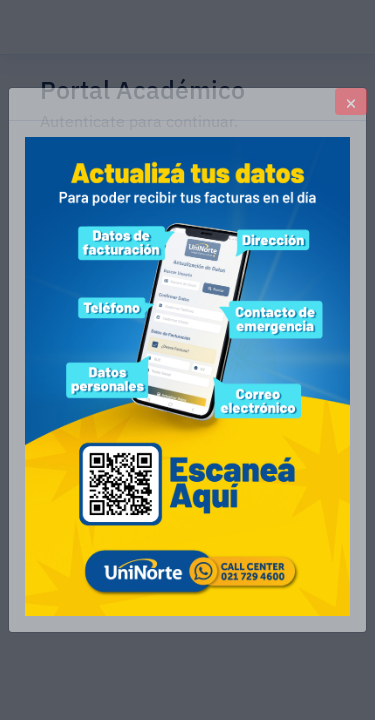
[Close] (351, 101)
